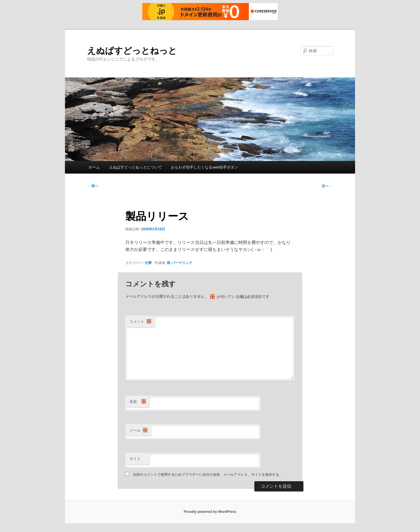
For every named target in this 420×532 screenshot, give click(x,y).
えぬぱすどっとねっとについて (135, 167)
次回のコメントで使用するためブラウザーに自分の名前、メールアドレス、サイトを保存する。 (208, 475)
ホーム (94, 167)
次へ (327, 186)
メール (139, 431)
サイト (135, 459)
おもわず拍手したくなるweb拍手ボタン (204, 167)
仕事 (148, 263)
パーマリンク (182, 263)
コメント (141, 322)
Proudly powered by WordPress (210, 512)
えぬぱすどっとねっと (132, 51)
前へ (93, 186)
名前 (138, 402)
